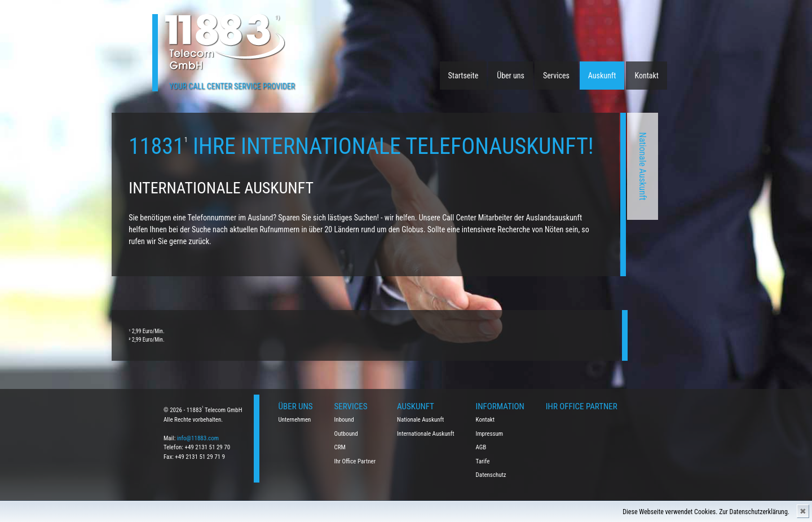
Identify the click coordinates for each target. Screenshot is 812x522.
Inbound (344, 420)
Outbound (346, 434)
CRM (340, 447)
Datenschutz (491, 475)
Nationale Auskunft (500, 167)
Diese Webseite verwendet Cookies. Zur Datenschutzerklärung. (706, 512)
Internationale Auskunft (426, 434)
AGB (481, 447)
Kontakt (646, 76)
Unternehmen (295, 420)
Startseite (464, 76)
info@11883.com (198, 438)
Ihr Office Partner (355, 461)
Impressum (490, 434)
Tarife (483, 461)
